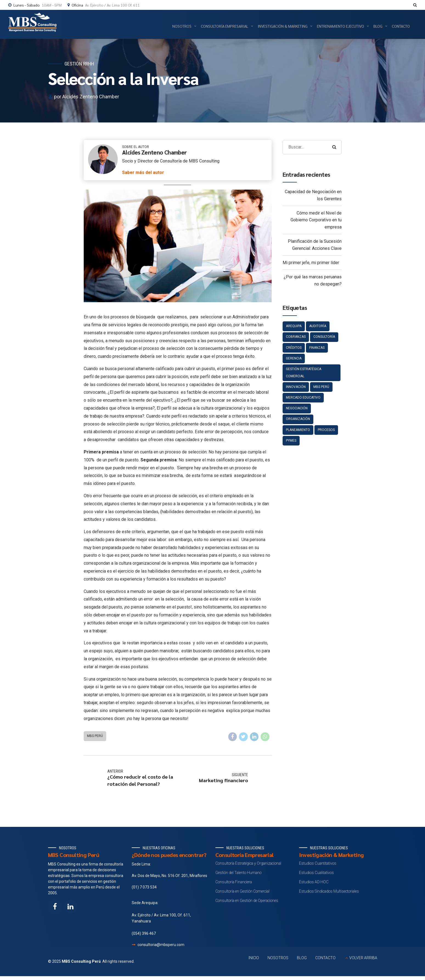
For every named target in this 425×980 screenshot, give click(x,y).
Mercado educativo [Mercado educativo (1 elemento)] (303, 398)
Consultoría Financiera (234, 882)
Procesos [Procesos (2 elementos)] (326, 430)
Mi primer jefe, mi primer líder (311, 263)
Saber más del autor (143, 172)
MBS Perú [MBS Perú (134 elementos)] (321, 387)
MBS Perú (95, 736)
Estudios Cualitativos (316, 873)
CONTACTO (325, 958)
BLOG (302, 958)
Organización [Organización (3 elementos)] (298, 419)
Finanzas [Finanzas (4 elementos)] (317, 348)
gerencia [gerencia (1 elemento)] (294, 358)
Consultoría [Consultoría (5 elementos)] (324, 337)
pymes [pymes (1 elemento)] (291, 441)
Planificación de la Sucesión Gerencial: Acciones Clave (315, 245)
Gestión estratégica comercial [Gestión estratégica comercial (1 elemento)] (304, 373)
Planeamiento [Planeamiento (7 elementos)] (298, 430)
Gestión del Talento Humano (238, 873)
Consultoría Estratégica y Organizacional (248, 863)
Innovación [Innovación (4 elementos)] (296, 387)
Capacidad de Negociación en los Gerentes (313, 195)
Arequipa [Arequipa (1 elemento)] (294, 326)
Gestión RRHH (79, 64)
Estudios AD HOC (314, 882)
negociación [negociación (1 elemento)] (297, 408)
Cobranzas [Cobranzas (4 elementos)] (296, 337)
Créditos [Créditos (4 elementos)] (294, 348)
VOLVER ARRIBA (363, 958)
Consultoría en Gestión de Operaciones (247, 901)
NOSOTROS (278, 958)
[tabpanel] (178, 246)
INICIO (254, 958)
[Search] (334, 147)
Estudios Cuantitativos (318, 863)
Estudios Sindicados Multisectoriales (329, 891)
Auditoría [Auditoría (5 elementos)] (318, 326)
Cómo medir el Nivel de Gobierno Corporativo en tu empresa (316, 220)
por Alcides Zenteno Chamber (87, 97)
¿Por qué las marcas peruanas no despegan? (313, 280)
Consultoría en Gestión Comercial (242, 891)
